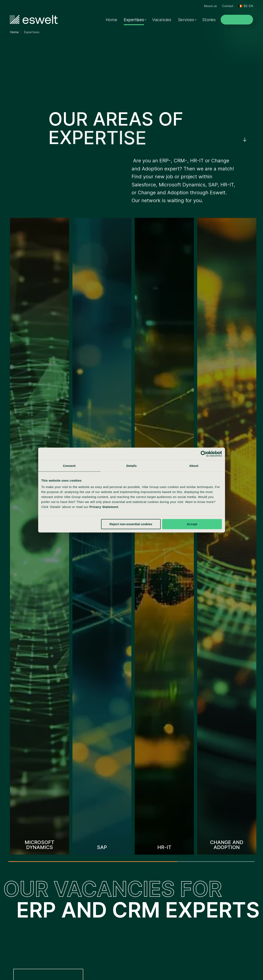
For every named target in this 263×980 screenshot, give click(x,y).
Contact (228, 6)
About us (210, 6)
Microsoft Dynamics (24, 883)
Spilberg (79, 904)
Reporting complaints (97, 964)
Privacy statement (131, 964)
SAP (10, 893)
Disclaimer (123, 972)
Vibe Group (82, 883)
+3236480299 (222, 901)
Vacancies (162, 20)
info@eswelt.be (223, 908)
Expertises (134, 20)
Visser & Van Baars (88, 893)
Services (186, 20)
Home (111, 20)
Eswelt (78, 915)
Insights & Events (153, 925)
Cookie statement (163, 964)
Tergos (78, 925)
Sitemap (142, 972)
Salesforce (15, 904)
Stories (209, 20)
